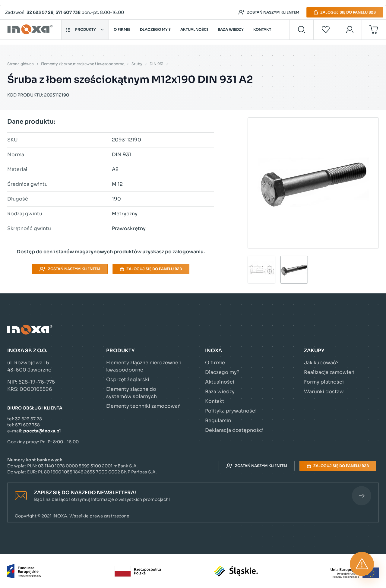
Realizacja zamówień (329, 372)
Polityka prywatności (231, 411)
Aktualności (194, 29)
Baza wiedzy (231, 29)
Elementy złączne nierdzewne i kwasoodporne (83, 64)
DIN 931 (157, 64)
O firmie (122, 29)
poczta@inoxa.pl (42, 431)
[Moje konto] (350, 30)
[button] (193, 496)
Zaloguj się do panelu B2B (345, 12)
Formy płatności (324, 382)
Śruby (137, 64)
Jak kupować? (321, 363)
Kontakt (262, 29)
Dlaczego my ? (155, 29)
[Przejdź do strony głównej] (31, 30)
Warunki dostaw (324, 392)
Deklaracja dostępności (234, 430)
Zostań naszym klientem (269, 12)
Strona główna (21, 64)
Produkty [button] (85, 29)
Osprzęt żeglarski (128, 379)
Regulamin (218, 420)
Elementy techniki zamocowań (143, 406)
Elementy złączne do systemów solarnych (131, 393)
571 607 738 (68, 12)
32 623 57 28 (40, 12)
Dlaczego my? (222, 372)
